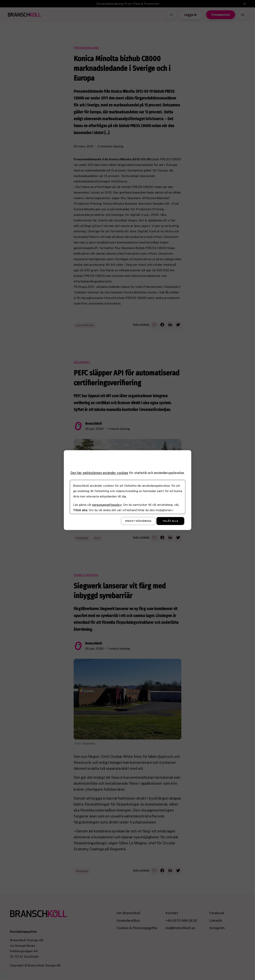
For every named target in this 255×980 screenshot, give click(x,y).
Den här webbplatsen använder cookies (99, 473)
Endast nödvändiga (138, 521)
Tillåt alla (170, 521)
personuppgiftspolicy (107, 505)
